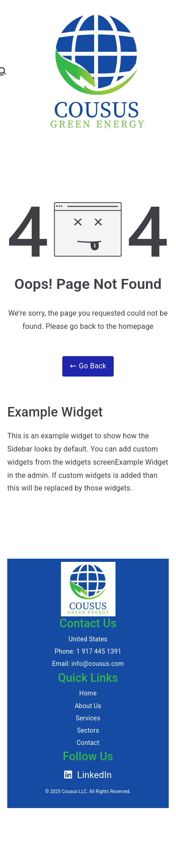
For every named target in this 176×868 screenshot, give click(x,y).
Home (88, 693)
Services (88, 718)
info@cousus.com (98, 664)
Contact (88, 743)
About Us (88, 706)
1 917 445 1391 (99, 651)
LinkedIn (88, 775)
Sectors (88, 730)
